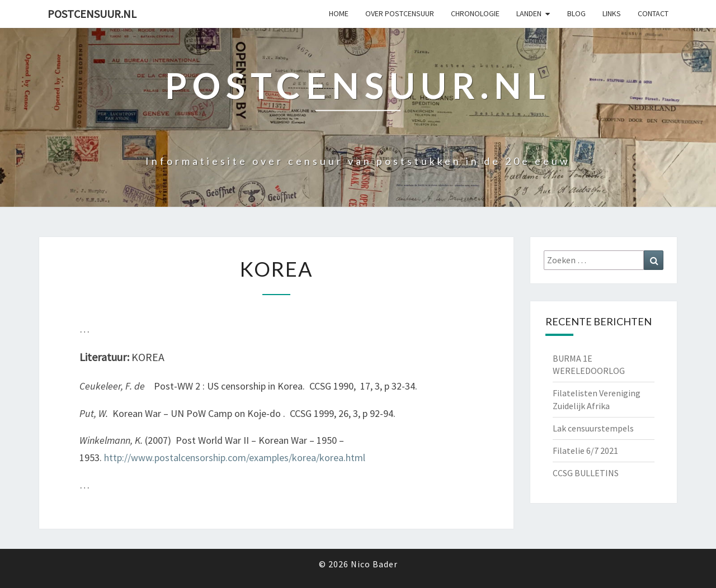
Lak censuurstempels (593, 428)
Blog (576, 13)
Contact (653, 13)
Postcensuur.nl (92, 14)
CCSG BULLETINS (586, 473)
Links (612, 13)
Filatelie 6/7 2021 (585, 451)
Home (339, 13)
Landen (529, 13)
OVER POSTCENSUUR (400, 13)
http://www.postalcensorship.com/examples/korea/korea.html (235, 457)
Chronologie (475, 13)
